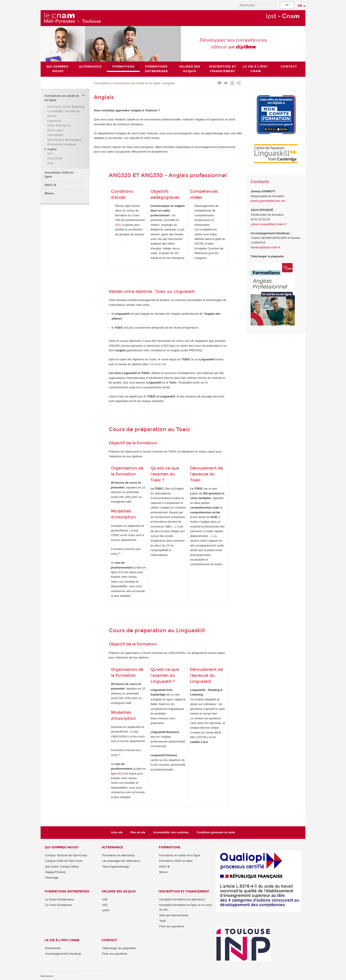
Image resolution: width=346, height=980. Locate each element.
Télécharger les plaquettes (119, 948)
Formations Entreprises (67, 891)
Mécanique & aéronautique (64, 140)
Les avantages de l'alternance (121, 861)
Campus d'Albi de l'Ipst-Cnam (64, 861)
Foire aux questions (172, 926)
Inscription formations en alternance (182, 899)
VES (105, 905)
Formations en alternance (118, 855)
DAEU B (50, 185)
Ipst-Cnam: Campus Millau (62, 867)
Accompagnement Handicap (63, 954)
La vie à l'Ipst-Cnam (62, 940)
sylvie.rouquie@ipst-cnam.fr (268, 224)
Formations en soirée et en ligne (137, 83)
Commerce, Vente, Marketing (66, 107)
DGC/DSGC (55, 158)
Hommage (52, 878)
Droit (50, 163)
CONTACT (109, 940)
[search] (257, 5)
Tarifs (163, 921)
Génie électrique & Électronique (59, 128)
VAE (105, 899)
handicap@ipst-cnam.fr (265, 247)
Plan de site (138, 832)
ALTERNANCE (112, 847)
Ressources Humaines (62, 144)
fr (300, 6)
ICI (118, 225)
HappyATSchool (55, 872)
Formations (102, 83)
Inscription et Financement (184, 891)
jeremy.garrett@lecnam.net (268, 201)
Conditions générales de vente (216, 832)
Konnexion (47, 976)
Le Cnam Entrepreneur (60, 899)
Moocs (49, 193)
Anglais (169, 83)
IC (120, 773)
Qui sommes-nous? (62, 847)
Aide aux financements (174, 915)
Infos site (117, 832)
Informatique (55, 135)
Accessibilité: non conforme (171, 832)
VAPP (106, 910)
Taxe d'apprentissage (116, 867)
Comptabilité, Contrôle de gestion (63, 114)
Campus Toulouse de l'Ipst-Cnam (66, 855)
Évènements (53, 948)
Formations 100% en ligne (59, 175)
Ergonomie (54, 121)
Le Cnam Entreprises (58, 905)
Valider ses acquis (119, 891)
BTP (50, 154)
